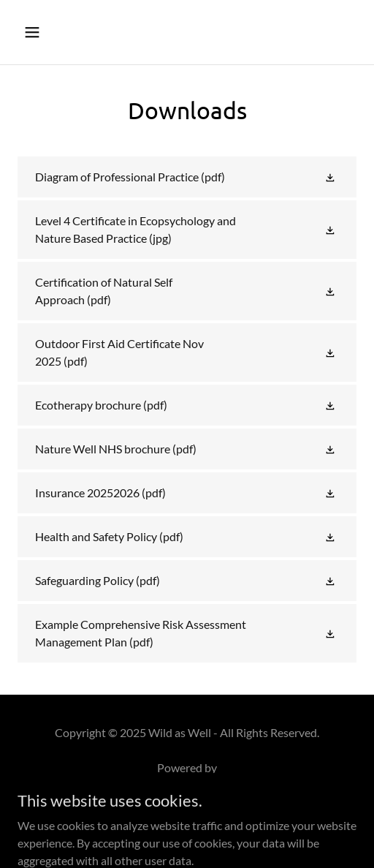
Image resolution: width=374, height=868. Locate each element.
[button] (56, 32)
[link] (187, 177)
